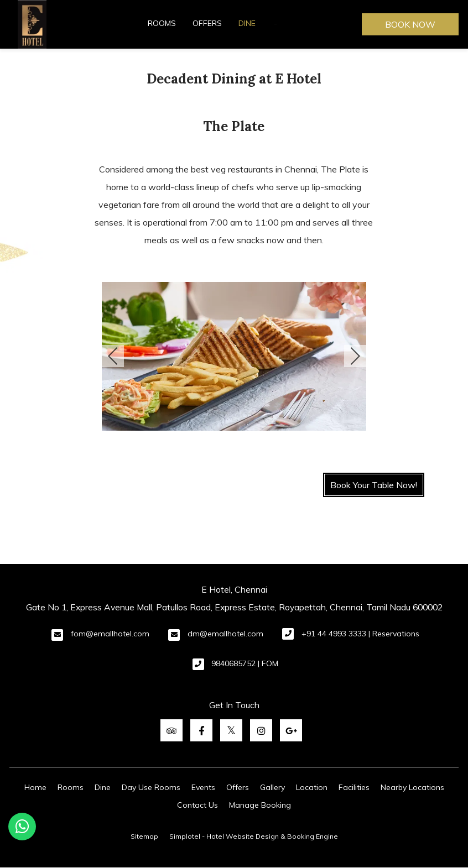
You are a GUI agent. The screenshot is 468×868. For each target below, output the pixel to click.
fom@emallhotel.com (110, 634)
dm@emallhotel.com (225, 634)
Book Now (410, 24)
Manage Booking (260, 805)
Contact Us (197, 805)
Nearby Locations (412, 787)
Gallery (272, 787)
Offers (207, 23)
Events (203, 787)
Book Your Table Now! (374, 485)
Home (35, 787)
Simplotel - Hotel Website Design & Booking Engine (254, 836)
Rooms (162, 23)
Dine (247, 23)
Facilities (354, 787)
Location (312, 787)
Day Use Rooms (151, 787)
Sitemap (144, 836)
